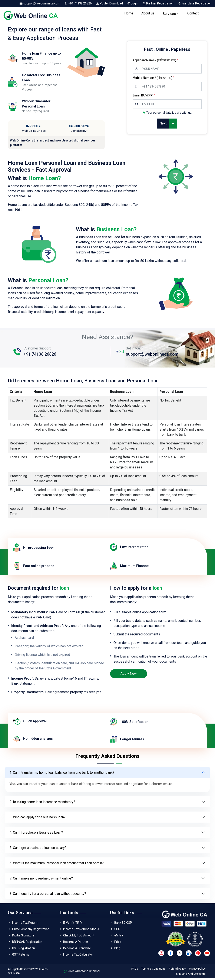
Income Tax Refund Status (81, 931)
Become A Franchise (77, 950)
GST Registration (24, 950)
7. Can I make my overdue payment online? (41, 880)
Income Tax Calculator (78, 956)
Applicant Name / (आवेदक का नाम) (155, 62)
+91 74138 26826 (78, 3)
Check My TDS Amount (79, 937)
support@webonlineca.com (40, 3)
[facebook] (170, 955)
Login (133, 3)
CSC (117, 931)
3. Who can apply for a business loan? (38, 819)
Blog (117, 950)
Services (169, 15)
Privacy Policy (197, 970)
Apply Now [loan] (129, 675)
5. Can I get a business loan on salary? (38, 849)
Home (129, 14)
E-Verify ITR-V (73, 924)
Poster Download (110, 3)
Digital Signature (23, 937)
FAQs (135, 970)
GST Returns (21, 956)
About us (148, 14)
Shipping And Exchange (191, 975)
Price (118, 943)
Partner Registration (158, 3)
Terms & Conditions (153, 970)
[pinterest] (198, 955)
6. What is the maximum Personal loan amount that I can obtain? (57, 865)
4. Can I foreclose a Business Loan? (36, 834)
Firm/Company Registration (31, 931)
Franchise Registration (195, 3)
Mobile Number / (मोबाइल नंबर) (153, 79)
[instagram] (161, 955)
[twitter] (180, 955)
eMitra (119, 937)
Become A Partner (76, 943)
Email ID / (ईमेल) (144, 97)
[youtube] (207, 955)
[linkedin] (189, 955)
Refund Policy (177, 970)
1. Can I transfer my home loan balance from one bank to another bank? (62, 774)
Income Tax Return (25, 924)
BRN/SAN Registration (27, 943)
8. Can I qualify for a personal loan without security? (48, 895)
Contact (193, 14)
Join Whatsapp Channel (82, 973)
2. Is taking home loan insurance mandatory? (42, 803)
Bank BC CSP (123, 924)
